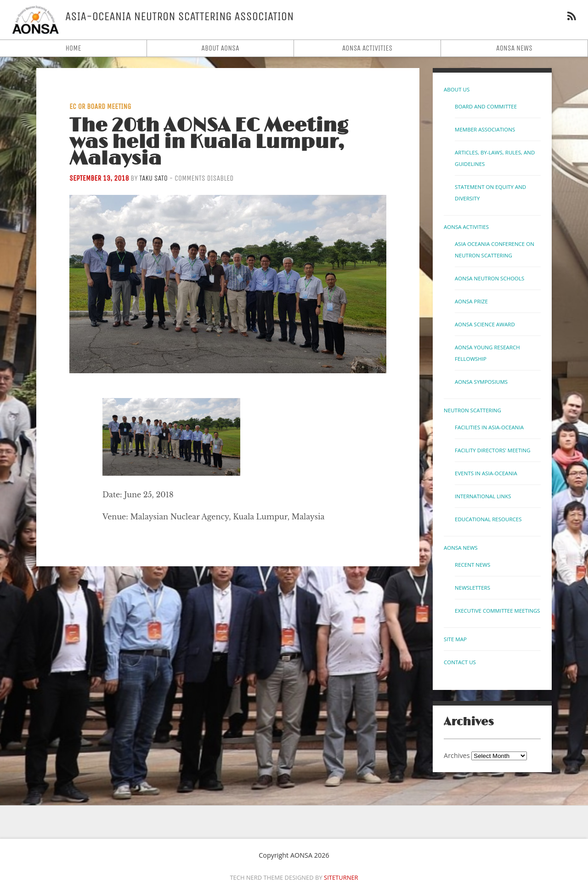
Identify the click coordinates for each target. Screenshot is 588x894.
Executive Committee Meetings (498, 611)
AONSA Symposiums (481, 382)
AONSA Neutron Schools (489, 278)
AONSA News (514, 48)
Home (73, 48)
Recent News (472, 565)
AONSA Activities (367, 48)
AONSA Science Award (485, 324)
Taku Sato (153, 178)
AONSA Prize (471, 301)
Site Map (455, 639)
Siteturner (341, 877)
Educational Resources (488, 519)
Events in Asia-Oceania (486, 473)
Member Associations (485, 129)
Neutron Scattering (472, 410)
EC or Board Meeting (100, 106)
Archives (457, 755)
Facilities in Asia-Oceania (489, 427)
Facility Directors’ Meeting (492, 450)
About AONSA (220, 48)
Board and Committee (486, 106)
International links (483, 496)
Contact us (460, 662)
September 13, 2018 (99, 178)
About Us (457, 89)
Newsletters (472, 588)
